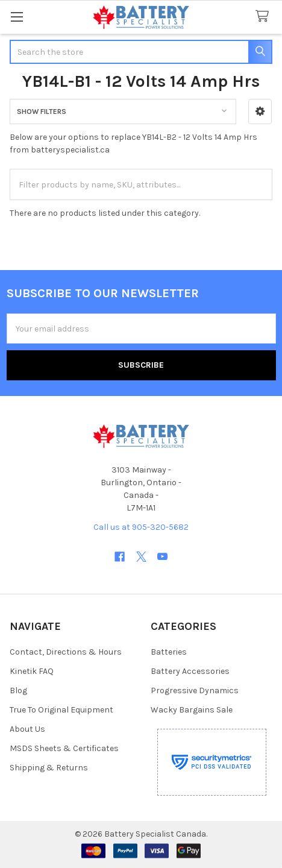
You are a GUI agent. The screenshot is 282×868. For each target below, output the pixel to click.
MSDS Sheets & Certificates (64, 748)
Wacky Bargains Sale (192, 710)
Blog (18, 690)
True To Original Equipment (61, 710)
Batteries (169, 652)
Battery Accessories (190, 671)
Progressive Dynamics (195, 690)
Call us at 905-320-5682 (141, 527)
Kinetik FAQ (32, 671)
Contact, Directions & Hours (66, 652)
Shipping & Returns (49, 768)
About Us (27, 729)
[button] (260, 112)
